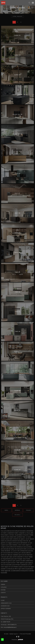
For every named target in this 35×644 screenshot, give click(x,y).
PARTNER (3, 590)
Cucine (15, 11)
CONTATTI (3, 593)
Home (12, 11)
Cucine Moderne (21, 11)
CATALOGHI (4, 587)
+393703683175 (12, 625)
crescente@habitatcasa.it (10, 627)
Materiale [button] (17, 510)
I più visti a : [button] (18, 515)
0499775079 (7, 622)
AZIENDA (3, 584)
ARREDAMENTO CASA (6, 603)
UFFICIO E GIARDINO (6, 609)
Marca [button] (6, 510)
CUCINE (3, 600)
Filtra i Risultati (18, 16)
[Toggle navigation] (33, 3)
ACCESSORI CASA (5, 606)
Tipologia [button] (28, 510)
